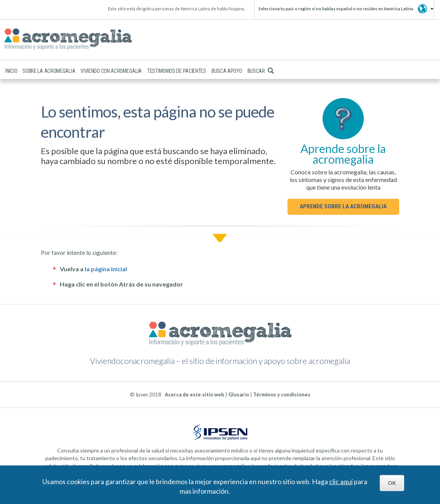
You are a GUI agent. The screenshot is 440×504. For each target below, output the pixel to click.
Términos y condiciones (282, 395)
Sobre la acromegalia (49, 71)
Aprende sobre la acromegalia (343, 206)
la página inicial (106, 269)
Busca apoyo (227, 71)
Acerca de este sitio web (194, 395)
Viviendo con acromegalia (111, 71)
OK (392, 483)
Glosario (239, 395)
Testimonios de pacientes (177, 71)
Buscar (261, 71)
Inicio (11, 71)
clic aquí (341, 481)
